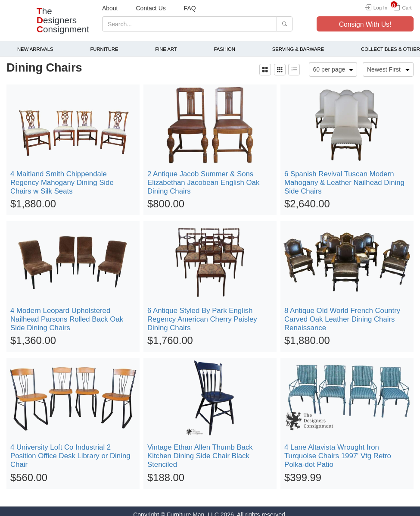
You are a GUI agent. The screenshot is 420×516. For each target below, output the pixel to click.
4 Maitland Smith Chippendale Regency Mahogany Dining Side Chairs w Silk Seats (62, 176)
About (110, 8)
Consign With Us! (365, 24)
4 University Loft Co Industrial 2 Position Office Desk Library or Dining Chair (70, 449)
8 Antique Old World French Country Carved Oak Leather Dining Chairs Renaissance (342, 312)
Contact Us (151, 8)
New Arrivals (35, 42)
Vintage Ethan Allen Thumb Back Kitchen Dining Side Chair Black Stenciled (200, 449)
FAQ (190, 8)
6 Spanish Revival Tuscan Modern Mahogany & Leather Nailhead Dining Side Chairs (344, 176)
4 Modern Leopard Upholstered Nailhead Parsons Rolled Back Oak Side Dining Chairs (67, 312)
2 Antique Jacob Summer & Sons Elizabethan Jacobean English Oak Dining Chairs (203, 176)
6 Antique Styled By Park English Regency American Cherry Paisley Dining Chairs (202, 312)
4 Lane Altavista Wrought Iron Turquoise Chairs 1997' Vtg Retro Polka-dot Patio (338, 449)
